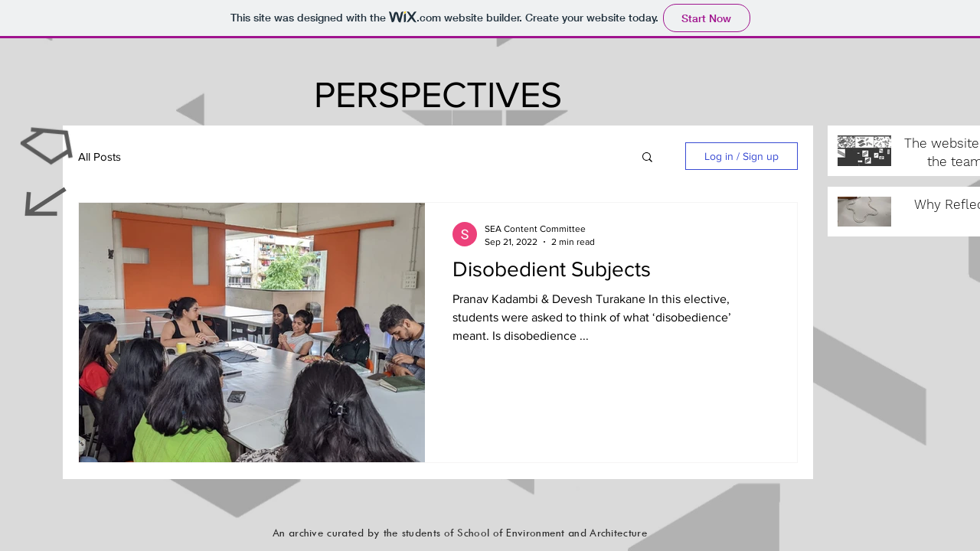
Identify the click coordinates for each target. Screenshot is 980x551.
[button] (647, 158)
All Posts (100, 156)
